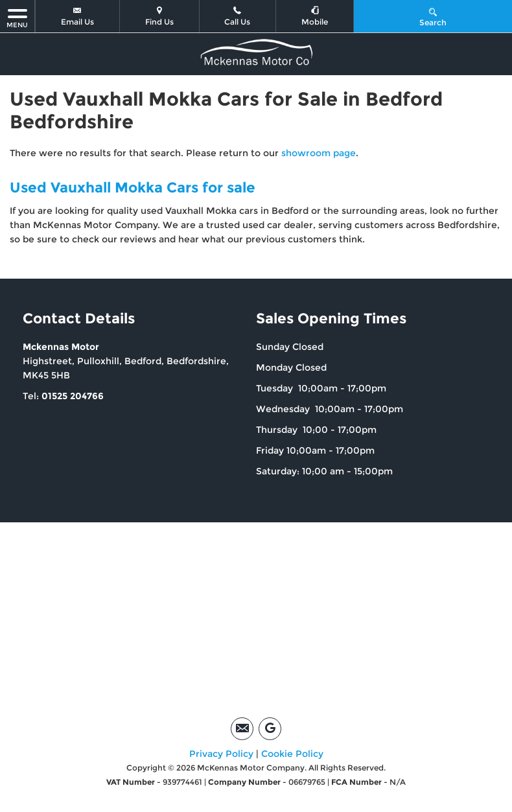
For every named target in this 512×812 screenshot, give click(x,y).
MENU (17, 18)
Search (433, 17)
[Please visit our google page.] (270, 729)
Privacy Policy (221, 754)
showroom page (319, 153)
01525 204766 (73, 396)
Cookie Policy (292, 754)
